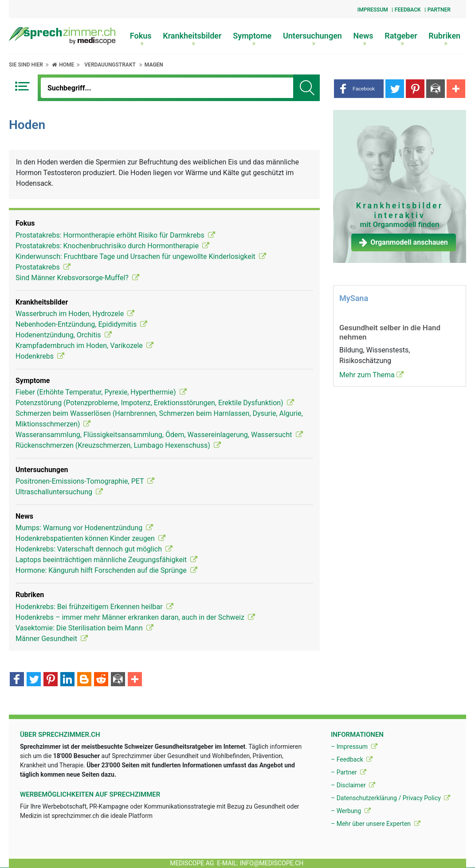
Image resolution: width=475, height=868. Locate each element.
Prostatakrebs (43, 267)
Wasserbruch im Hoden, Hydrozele (75, 314)
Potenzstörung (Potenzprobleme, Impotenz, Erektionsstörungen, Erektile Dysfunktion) (155, 403)
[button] (359, 89)
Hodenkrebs (40, 356)
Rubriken (444, 39)
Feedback (408, 10)
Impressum (373, 10)
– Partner (349, 772)
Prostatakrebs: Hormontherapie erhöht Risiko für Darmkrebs (115, 235)
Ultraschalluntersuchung (59, 492)
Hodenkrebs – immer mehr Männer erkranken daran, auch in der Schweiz (135, 617)
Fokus (141, 39)
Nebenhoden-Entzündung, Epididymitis (81, 324)
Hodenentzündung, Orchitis (64, 335)
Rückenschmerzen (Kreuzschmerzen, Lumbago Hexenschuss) (118, 445)
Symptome (252, 39)
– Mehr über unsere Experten (376, 824)
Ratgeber (401, 39)
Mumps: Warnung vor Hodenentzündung (84, 528)
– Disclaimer (353, 785)
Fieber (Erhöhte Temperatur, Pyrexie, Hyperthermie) (101, 392)
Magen (154, 65)
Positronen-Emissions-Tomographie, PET (85, 481)
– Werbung (351, 811)
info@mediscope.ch (272, 863)
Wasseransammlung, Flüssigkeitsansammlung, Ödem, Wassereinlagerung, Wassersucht (159, 435)
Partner (439, 10)
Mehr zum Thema (371, 375)
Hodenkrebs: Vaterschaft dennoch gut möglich (94, 549)
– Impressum (354, 747)
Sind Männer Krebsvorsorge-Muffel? (77, 278)
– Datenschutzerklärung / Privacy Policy (391, 798)
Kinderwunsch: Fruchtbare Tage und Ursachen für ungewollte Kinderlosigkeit (141, 256)
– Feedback (352, 759)
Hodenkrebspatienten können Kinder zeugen (90, 538)
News (363, 39)
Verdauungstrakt (110, 65)
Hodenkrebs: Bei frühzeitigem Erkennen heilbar (94, 607)
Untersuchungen (312, 39)
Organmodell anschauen (404, 242)
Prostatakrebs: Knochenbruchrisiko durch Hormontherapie (112, 246)
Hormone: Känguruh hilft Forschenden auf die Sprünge (106, 570)
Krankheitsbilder (192, 39)
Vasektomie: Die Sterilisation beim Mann (84, 628)
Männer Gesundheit (52, 639)
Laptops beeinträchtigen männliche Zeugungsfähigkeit (106, 560)
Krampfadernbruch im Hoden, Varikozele (84, 346)
